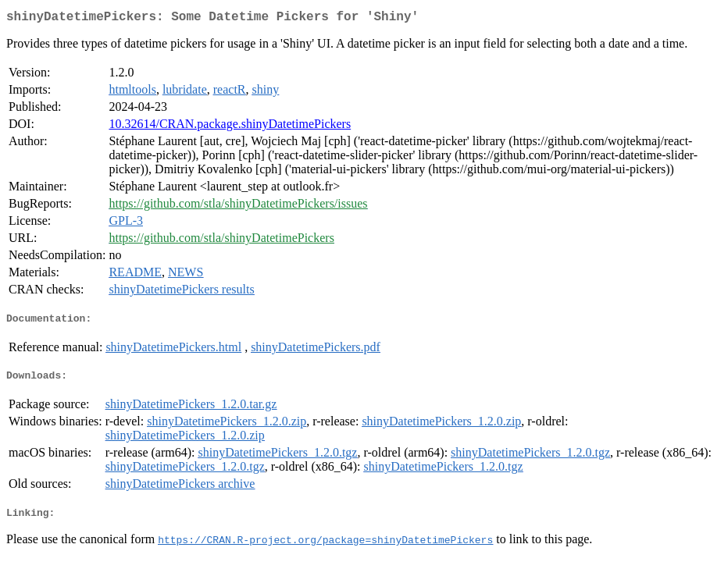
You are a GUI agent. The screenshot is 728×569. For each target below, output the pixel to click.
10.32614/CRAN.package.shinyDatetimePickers (230, 127)
